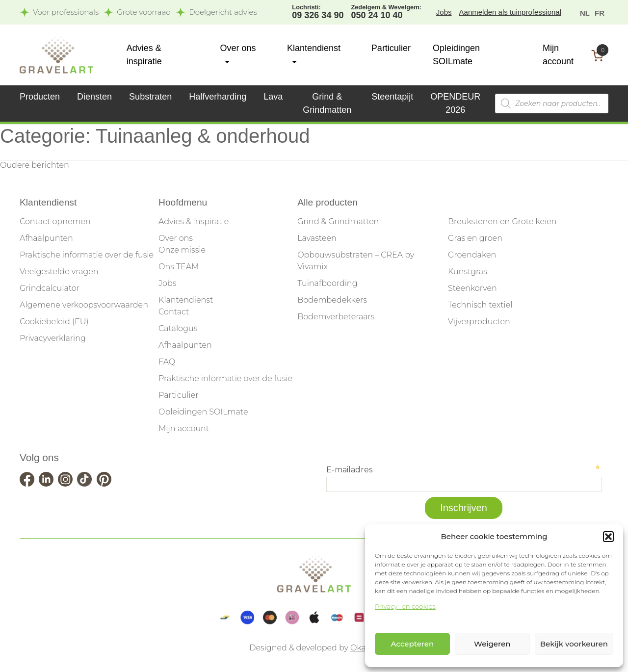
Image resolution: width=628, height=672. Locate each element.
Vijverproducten (479, 322)
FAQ (167, 362)
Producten (40, 97)
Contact (174, 312)
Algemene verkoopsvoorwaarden (84, 305)
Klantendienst (186, 300)
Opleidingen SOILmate (203, 412)
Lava (273, 97)
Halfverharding (218, 97)
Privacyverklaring (53, 338)
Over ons (176, 238)
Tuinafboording (327, 283)
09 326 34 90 (318, 11)
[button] (608, 537)
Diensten (94, 97)
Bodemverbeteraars (336, 317)
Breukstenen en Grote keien (502, 221)
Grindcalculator (50, 288)
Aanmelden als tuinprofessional (510, 12)
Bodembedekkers (332, 300)
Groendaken (472, 255)
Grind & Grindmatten (338, 221)
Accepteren (413, 644)
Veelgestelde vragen (59, 271)
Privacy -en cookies (405, 606)
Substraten (150, 97)
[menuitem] (585, 13)
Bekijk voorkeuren (574, 644)
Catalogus (178, 328)
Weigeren (492, 644)
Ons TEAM (179, 267)
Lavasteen (317, 238)
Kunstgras (468, 271)
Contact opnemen (55, 221)
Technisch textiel (480, 305)
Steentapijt (392, 97)
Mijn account (184, 428)
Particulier (391, 48)
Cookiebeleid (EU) (54, 322)
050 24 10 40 (386, 11)
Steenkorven (472, 288)
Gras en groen (475, 238)
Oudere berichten (35, 165)
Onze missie (182, 250)
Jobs (444, 12)
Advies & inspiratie (194, 221)
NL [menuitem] (585, 13)
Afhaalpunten (46, 238)
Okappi (365, 648)
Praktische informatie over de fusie (87, 255)
